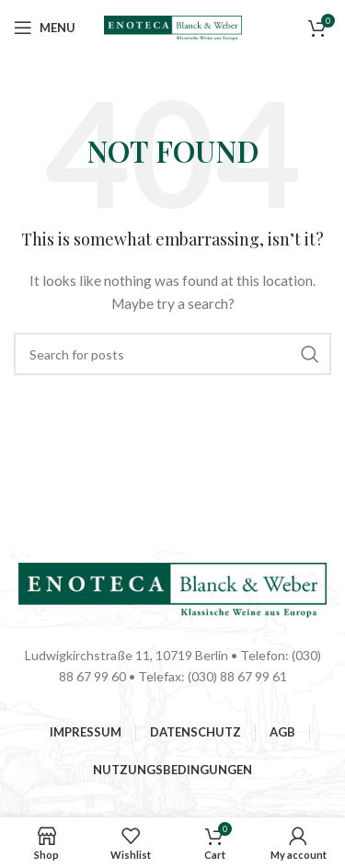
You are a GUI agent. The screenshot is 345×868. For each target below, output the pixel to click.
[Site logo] (173, 26)
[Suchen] (172, 354)
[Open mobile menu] (45, 28)
